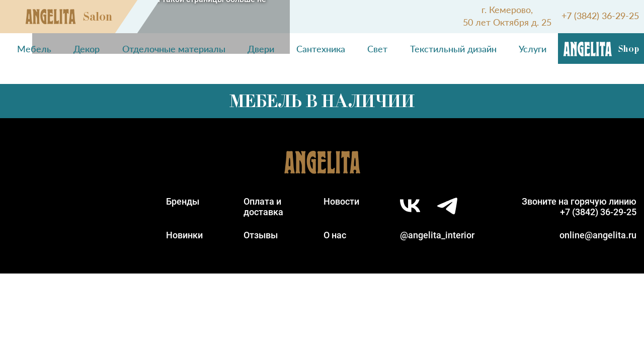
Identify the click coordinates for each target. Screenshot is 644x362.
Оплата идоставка (263, 207)
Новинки (184, 235)
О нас (335, 235)
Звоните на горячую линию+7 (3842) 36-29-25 (579, 207)
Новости (341, 201)
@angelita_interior (437, 235)
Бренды (183, 201)
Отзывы (261, 235)
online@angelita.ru (598, 235)
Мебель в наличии (322, 101)
